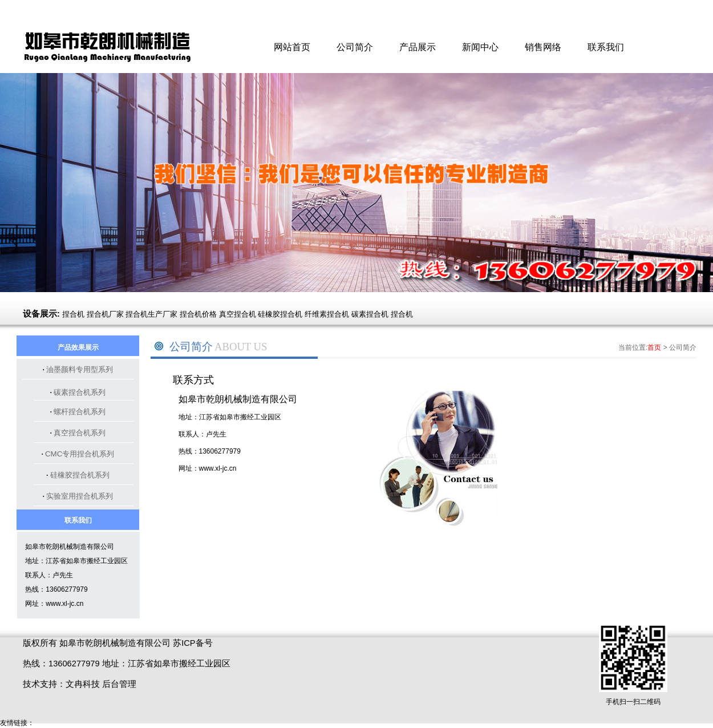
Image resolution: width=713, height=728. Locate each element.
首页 (654, 347)
